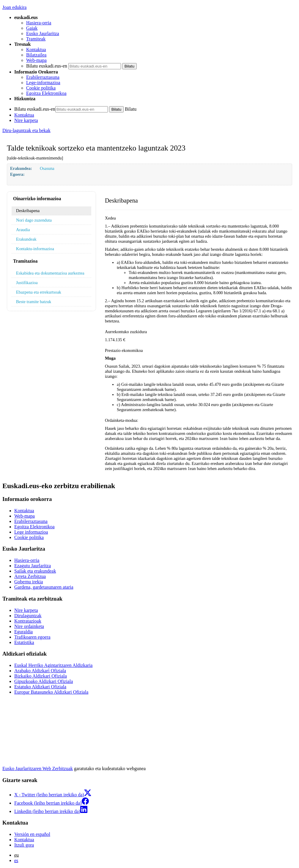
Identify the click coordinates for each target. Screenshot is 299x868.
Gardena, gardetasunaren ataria (44, 587)
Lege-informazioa (43, 83)
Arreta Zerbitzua (30, 576)
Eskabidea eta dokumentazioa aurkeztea (50, 273)
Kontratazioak (28, 621)
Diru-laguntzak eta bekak (26, 130)
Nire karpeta (26, 120)
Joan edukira (14, 7)
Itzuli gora (24, 845)
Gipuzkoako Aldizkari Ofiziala (44, 681)
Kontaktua (36, 50)
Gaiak (32, 28)
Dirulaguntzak (28, 616)
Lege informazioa (31, 532)
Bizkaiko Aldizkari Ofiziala (41, 676)
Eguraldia (23, 632)
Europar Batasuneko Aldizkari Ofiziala (51, 692)
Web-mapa (36, 60)
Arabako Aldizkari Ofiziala (40, 671)
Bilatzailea (36, 55)
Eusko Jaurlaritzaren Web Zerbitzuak (38, 768)
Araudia (23, 230)
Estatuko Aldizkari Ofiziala (40, 687)
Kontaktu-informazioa (35, 249)
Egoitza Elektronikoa (46, 93)
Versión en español (32, 834)
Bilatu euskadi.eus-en (47, 66)
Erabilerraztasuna (43, 77)
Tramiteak (36, 39)
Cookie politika (41, 88)
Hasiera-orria (39, 23)
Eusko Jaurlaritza (43, 33)
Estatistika (24, 642)
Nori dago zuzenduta (34, 220)
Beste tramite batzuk (34, 302)
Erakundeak (26, 239)
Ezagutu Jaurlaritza (33, 566)
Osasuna (47, 168)
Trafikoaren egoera (32, 637)
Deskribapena (28, 211)
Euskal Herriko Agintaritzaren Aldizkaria (53, 665)
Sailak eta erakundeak (35, 571)
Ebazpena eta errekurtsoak (39, 292)
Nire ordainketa (29, 626)
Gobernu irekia (29, 582)
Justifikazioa (27, 283)
